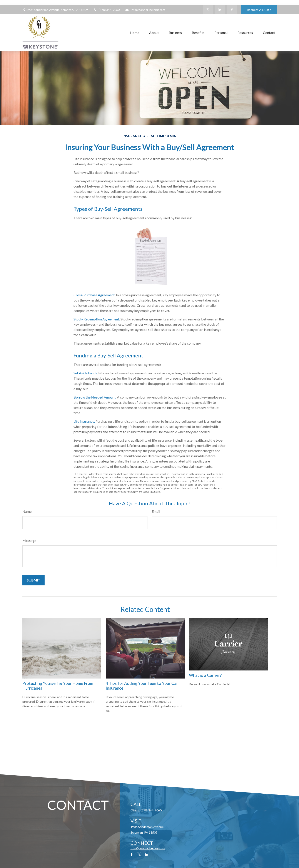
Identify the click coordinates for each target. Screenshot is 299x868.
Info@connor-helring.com (145, 10)
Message (29, 540)
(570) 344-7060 (106, 10)
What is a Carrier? (205, 675)
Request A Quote (259, 10)
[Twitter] (208, 10)
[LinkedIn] (220, 10)
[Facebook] (232, 10)
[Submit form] (33, 580)
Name (27, 511)
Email (156, 511)
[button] (134, 32)
